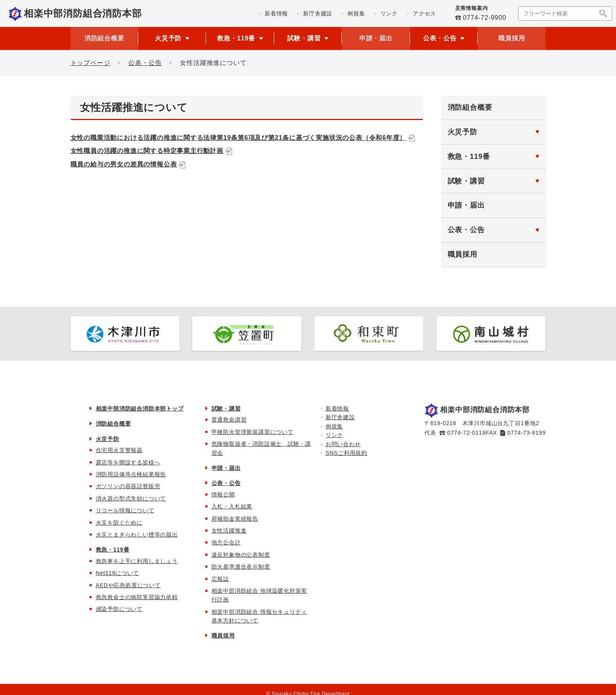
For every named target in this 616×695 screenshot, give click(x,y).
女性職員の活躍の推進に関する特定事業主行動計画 (151, 151)
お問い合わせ (343, 444)
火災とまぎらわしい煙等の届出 (137, 535)
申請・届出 (376, 38)
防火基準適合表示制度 (241, 567)
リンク (334, 435)
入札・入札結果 (232, 506)
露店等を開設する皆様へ (128, 462)
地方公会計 (226, 542)
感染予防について (119, 609)
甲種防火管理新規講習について (253, 432)
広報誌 (220, 579)
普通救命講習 (229, 420)
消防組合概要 (104, 38)
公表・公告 (145, 63)
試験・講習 (466, 181)
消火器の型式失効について (131, 498)
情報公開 (223, 495)
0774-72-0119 (466, 433)
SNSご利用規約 (346, 453)
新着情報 (337, 409)
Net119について (117, 573)
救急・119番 (469, 157)
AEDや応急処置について (128, 585)
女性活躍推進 (229, 531)
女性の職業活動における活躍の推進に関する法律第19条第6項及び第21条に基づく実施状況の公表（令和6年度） (243, 138)
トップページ (91, 63)
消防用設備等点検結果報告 (131, 474)
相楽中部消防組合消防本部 (83, 13)
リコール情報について (125, 510)
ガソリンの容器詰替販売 (128, 486)
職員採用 (512, 38)
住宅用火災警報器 (119, 450)
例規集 (334, 426)
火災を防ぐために (119, 523)
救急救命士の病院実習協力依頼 (137, 597)
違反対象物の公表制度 (241, 555)
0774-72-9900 (485, 18)
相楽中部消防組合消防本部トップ (140, 409)
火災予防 (462, 132)
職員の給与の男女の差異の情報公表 (128, 164)
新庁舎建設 (340, 417)
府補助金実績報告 (235, 519)
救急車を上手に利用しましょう (137, 561)
